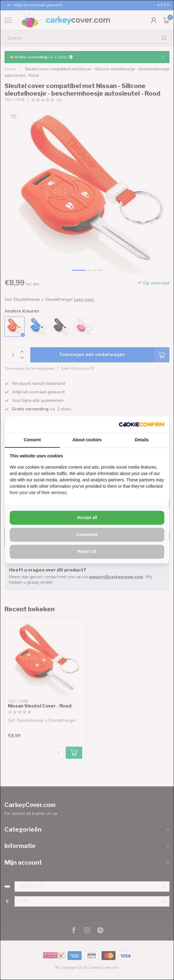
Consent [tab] (32, 440)
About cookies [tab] (87, 440)
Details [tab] (142, 440)
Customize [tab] (87, 534)
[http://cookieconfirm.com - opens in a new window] (142, 425)
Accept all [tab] (87, 517)
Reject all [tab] (87, 551)
